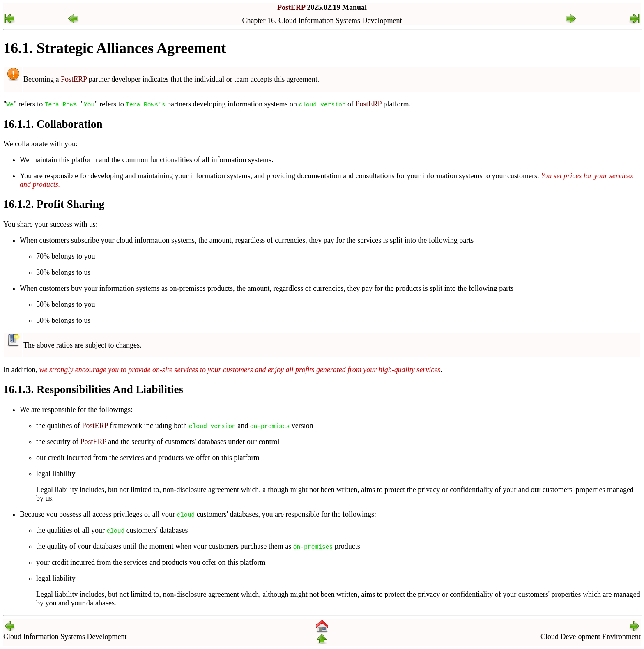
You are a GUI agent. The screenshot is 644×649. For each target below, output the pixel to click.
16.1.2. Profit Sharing (54, 204)
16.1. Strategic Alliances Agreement (115, 48)
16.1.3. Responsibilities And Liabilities (93, 389)
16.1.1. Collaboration (53, 124)
